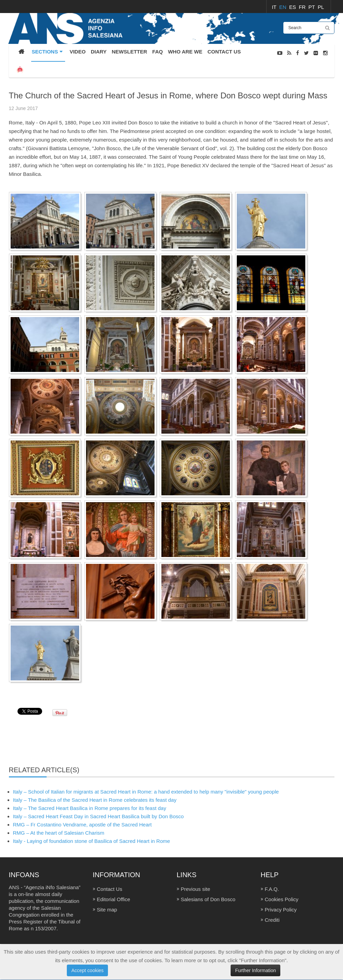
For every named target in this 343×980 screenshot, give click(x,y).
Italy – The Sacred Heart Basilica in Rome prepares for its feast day (90, 808)
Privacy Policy (281, 910)
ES (293, 7)
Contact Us (110, 889)
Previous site (196, 889)
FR (303, 7)
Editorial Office (114, 899)
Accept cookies (87, 970)
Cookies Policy (282, 899)
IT (275, 7)
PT (312, 7)
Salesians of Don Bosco (208, 899)
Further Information (255, 970)
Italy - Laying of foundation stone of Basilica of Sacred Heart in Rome (92, 841)
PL (321, 7)
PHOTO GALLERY (316, 87)
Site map (107, 910)
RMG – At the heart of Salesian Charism (59, 833)
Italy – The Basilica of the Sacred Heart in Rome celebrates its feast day (95, 800)
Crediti (272, 920)
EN (284, 7)
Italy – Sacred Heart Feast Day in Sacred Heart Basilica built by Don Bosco (99, 816)
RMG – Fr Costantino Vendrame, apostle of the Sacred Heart (82, 825)
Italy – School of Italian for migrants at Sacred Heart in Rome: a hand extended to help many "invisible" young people (146, 792)
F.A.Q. (272, 889)
